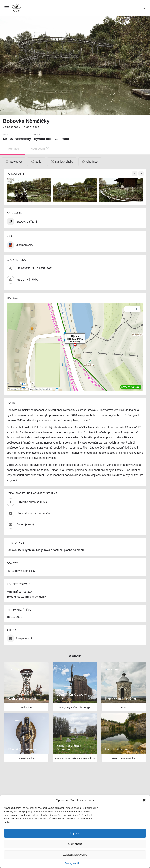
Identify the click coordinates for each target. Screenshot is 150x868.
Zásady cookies (73, 863)
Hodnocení (40, 149)
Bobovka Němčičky (24, 571)
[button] (144, 800)
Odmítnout (75, 844)
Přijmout (75, 833)
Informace (12, 149)
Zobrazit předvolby (75, 855)
